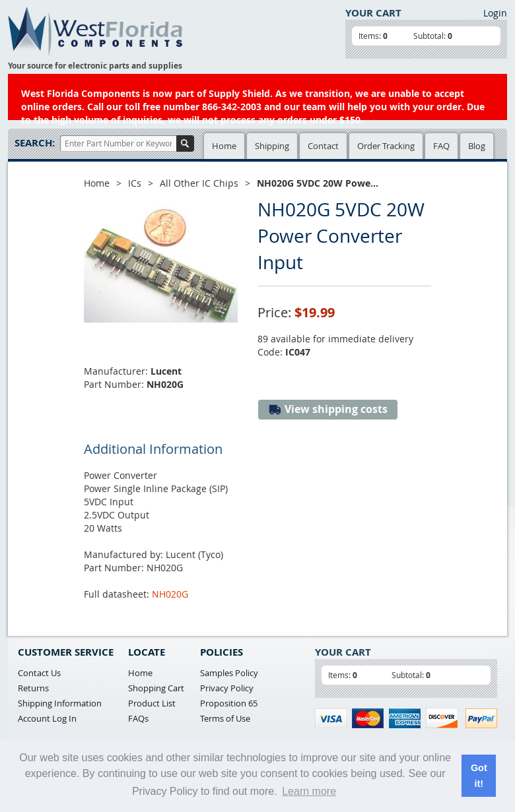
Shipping (272, 146)
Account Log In (47, 718)
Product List (152, 703)
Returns (33, 688)
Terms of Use (225, 718)
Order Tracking (386, 146)
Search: (35, 143)
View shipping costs (328, 409)
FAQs (138, 718)
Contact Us (39, 673)
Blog (477, 146)
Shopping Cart (156, 688)
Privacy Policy (227, 688)
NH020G (170, 594)
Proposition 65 (229, 703)
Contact (323, 146)
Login (495, 13)
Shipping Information (60, 703)
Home (224, 146)
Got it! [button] (479, 776)
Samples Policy (229, 673)
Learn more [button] (309, 791)
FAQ (441, 146)
